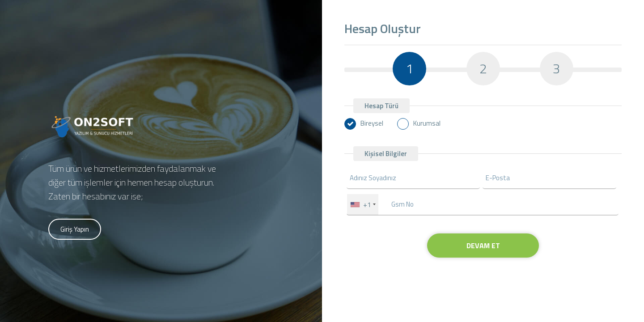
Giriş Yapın (75, 229)
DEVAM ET (483, 246)
